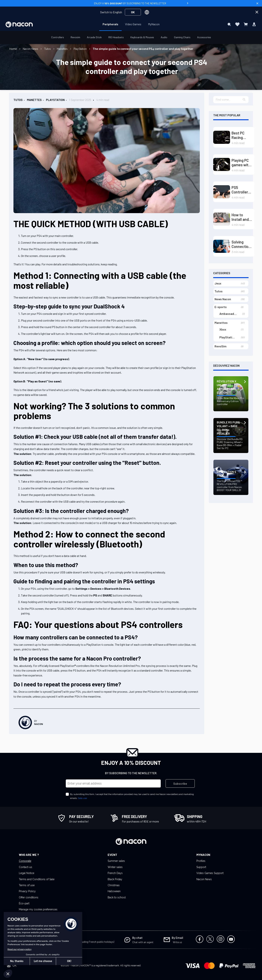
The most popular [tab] (227, 115)
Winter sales (115, 867)
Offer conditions (29, 897)
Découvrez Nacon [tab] (226, 365)
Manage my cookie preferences (38, 909)
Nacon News (31, 49)
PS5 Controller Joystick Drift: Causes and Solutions (241, 190)
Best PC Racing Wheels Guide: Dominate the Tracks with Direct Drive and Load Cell (240, 135)
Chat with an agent (143, 942)
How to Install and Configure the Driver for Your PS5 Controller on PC (242, 217)
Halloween (114, 891)
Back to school (117, 897)
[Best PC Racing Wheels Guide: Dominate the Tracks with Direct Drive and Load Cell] (222, 137)
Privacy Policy (27, 891)
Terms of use (27, 885)
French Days (115, 873)
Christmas (114, 885)
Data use (82, 798)
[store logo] (19, 24)
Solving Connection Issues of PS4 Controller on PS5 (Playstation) (242, 244)
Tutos (48, 49)
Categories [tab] (222, 273)
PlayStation (81, 49)
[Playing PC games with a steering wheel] (222, 164)
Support (201, 867)
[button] (244, 100)
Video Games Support (210, 873)
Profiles (201, 861)
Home (13, 49)
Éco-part (24, 903)
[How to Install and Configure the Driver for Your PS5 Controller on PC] (222, 219)
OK (133, 12)
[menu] (131, 24)
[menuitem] (110, 24)
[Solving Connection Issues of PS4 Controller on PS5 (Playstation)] (222, 246)
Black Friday (115, 879)
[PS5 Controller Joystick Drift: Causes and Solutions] (222, 192)
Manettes (63, 49)
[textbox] (231, 100)
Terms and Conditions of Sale (37, 879)
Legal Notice (27, 873)
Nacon (39, 724)
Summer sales (116, 861)
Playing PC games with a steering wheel (241, 163)
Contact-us (26, 867)
